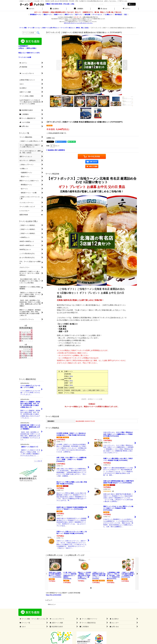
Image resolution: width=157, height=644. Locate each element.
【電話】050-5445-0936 (54, 4)
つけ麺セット (108, 15)
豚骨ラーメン (69, 15)
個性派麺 (87, 15)
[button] (59, 65)
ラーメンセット (97, 15)
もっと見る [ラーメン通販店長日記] (38, 461)
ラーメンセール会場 (25, 57)
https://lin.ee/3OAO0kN (54, 595)
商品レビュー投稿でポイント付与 (29, 53)
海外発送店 (118, 15)
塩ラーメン (79, 15)
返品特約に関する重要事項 (56, 150)
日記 (125, 15)
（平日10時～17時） (69, 4)
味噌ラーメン (58, 15)
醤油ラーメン (48, 15)
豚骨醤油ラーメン (36, 15)
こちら (71, 376)
